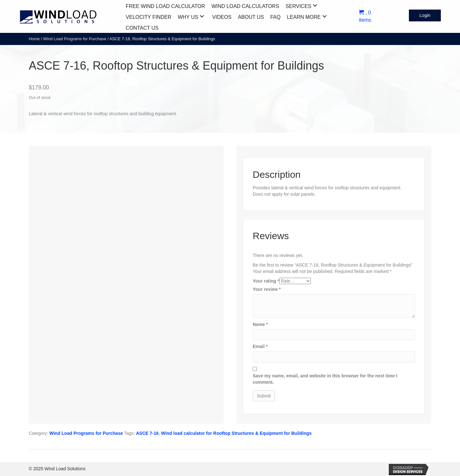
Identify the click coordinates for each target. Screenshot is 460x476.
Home (34, 39)
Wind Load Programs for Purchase (75, 39)
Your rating (266, 281)
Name (260, 324)
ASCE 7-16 (147, 433)
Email (260, 346)
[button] (315, 6)
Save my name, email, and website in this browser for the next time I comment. (325, 379)
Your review (267, 289)
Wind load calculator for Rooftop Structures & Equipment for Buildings (236, 433)
